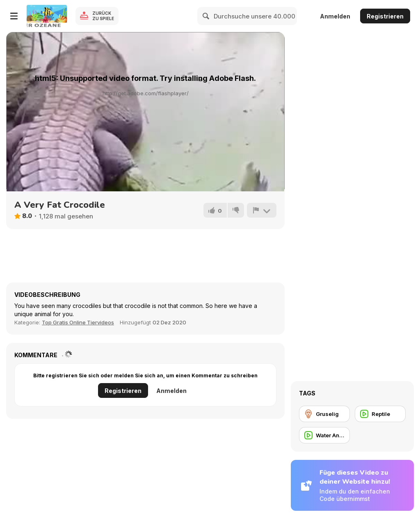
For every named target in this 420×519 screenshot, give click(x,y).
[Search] (206, 16)
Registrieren (385, 16)
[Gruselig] (324, 414)
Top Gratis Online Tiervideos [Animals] (78, 322)
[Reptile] (380, 414)
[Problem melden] (262, 210)
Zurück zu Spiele (103, 16)
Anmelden (335, 16)
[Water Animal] (324, 435)
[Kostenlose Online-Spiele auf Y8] (47, 16)
